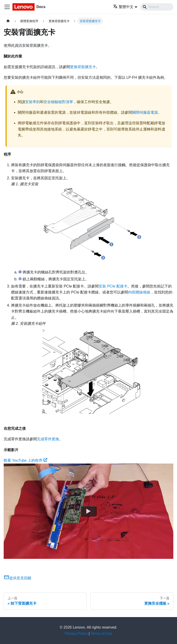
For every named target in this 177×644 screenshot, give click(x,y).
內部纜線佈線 (139, 292)
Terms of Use (101, 634)
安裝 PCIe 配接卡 (113, 286)
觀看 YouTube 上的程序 (25, 460)
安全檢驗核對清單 (58, 102)
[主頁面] (8, 21)
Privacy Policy (76, 634)
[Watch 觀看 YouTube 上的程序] (88, 511)
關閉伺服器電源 (145, 112)
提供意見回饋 (18, 578)
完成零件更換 (48, 439)
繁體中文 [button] (123, 7)
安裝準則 (32, 102)
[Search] (157, 7)
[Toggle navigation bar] (7, 7)
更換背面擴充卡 (83, 67)
